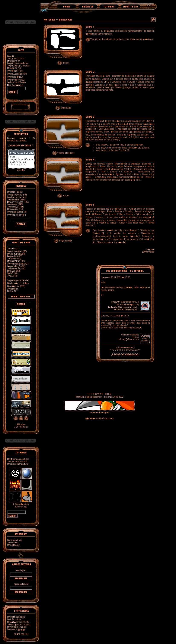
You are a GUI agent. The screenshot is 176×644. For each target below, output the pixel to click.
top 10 (13, 291)
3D (12, 273)
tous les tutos (17, 462)
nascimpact (21, 570)
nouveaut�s (16, 74)
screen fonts (16, 540)
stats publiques (18, 617)
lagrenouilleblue (21, 584)
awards (14, 629)
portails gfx (16, 266)
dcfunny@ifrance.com (128, 339)
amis (13, 249)
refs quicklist (16, 625)
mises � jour (17, 77)
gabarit (66, 63)
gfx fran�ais (16, 251)
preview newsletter (19, 63)
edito (13, 56)
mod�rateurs (17, 212)
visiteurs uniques (18, 627)
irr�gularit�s (66, 241)
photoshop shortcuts (20, 66)
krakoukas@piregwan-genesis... (124, 307)
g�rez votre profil (19, 195)
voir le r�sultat (119, 242)
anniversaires (17, 202)
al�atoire (15, 286)
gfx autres (15, 254)
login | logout (17, 192)
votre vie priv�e (18, 215)
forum (13, 59)
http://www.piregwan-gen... (126, 310)
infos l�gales (17, 85)
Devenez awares (17, 138)
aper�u (21, 169)
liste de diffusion (18, 82)
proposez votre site (20, 280)
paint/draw (15, 261)
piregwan (150, 249)
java (12, 276)
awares (14, 204)
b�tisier (14, 71)
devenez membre (19, 197)
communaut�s (18, 264)
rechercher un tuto (19, 464)
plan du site (16, 68)
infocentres (16, 619)
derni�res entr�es (20, 283)
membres (15, 200)
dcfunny (105, 316)
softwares (15, 545)
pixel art (14, 256)
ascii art (14, 259)
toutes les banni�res (100, 412)
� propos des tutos (20, 459)
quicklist (14, 289)
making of (15, 61)
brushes (14, 543)
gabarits (121, 39)
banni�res (16, 80)
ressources (16, 269)
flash (13, 271)
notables (15, 209)
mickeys (14, 207)
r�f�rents (16, 622)
